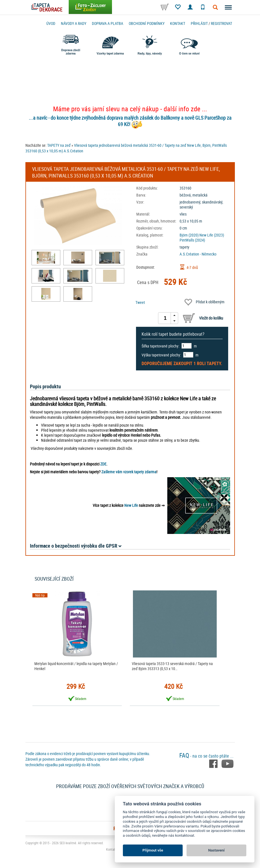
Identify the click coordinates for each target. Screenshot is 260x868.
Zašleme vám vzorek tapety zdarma (129, 472)
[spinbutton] (165, 318)
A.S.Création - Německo (198, 254)
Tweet (140, 302)
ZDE (103, 464)
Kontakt (178, 23)
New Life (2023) (212, 235)
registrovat (221, 23)
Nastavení (217, 850)
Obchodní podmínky (147, 23)
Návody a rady (74, 23)
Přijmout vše (153, 850)
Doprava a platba (108, 23)
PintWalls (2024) (192, 240)
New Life (131, 505)
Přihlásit (199, 23)
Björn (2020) (189, 235)
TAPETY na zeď (59, 145)
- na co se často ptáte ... (206, 756)
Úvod (51, 23)
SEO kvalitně (68, 843)
